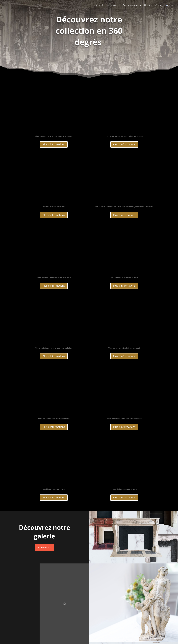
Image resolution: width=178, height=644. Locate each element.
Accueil (99, 5)
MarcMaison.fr (44, 548)
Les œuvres (112, 5)
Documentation (131, 5)
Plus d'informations (54, 144)
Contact (159, 5)
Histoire (148, 5)
